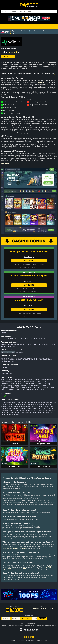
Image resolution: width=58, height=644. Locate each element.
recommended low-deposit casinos (15, 548)
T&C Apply (20, 265)
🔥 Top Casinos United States (19, 31)
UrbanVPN (23, 569)
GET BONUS (29, 261)
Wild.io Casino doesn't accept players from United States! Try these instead (28, 73)
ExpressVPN (7, 569)
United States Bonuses (38, 33)
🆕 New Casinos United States (38, 31)
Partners (36, 609)
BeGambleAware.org (39, 265)
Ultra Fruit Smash (15, 466)
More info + (5, 164)
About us (50, 609)
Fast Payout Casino (8, 352)
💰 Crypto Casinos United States (20, 33)
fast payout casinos (11, 157)
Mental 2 (15, 444)
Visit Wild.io (8, 57)
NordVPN (48, 567)
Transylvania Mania (43, 444)
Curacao (41, 82)
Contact (43, 609)
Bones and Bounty (43, 466)
